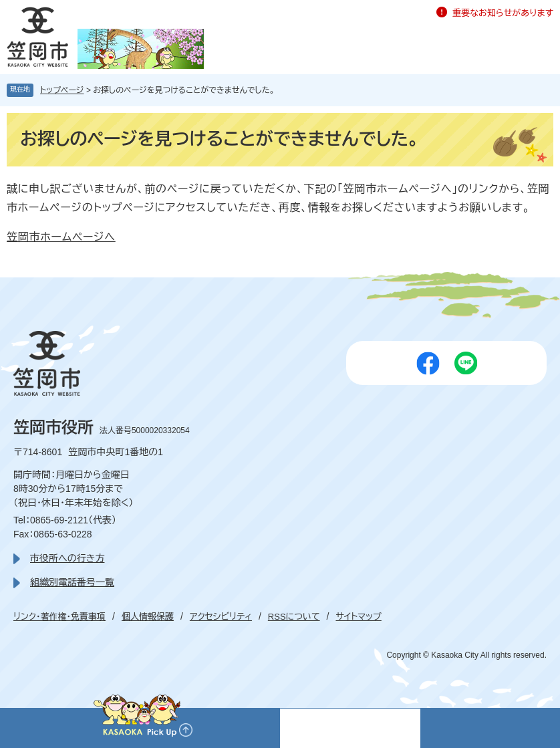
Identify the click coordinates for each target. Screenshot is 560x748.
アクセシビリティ (221, 617)
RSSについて (294, 617)
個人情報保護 (148, 617)
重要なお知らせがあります (503, 13)
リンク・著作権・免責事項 (59, 617)
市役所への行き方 (67, 558)
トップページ (62, 90)
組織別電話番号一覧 (72, 582)
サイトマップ (358, 617)
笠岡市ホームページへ (61, 237)
